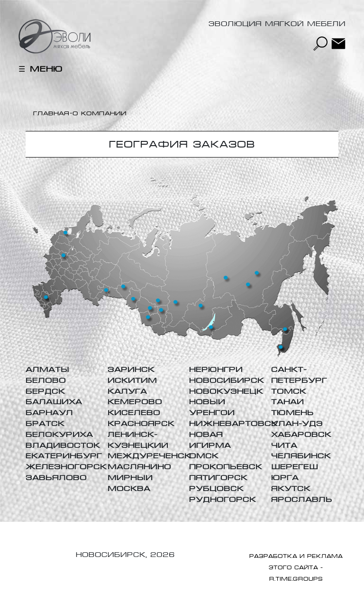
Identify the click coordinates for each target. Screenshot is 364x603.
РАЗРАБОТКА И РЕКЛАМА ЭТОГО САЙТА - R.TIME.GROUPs (296, 568)
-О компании (98, 113)
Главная (51, 113)
